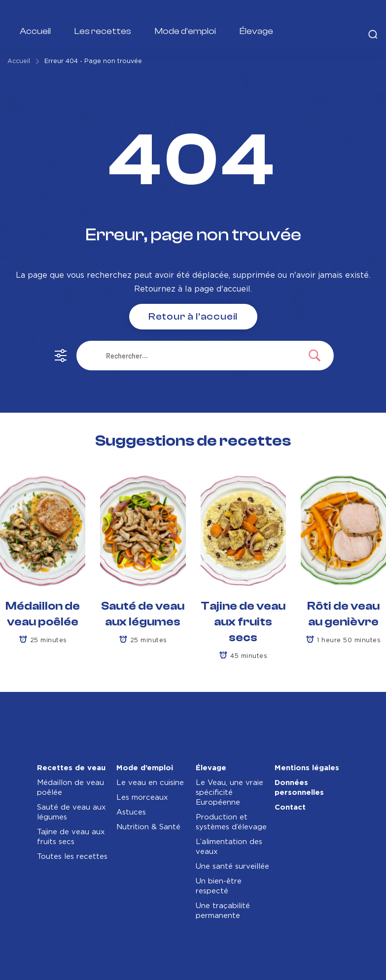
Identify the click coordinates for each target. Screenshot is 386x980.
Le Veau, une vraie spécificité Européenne (229, 793)
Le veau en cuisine (150, 783)
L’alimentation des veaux (229, 847)
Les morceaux (142, 798)
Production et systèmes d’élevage (231, 822)
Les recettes (103, 31)
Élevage (256, 31)
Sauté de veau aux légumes (71, 812)
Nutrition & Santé (148, 827)
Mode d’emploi (185, 31)
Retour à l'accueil (193, 316)
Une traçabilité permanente (223, 911)
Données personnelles (299, 788)
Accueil (35, 31)
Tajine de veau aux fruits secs (243, 622)
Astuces (131, 812)
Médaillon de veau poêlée (70, 788)
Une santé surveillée (232, 866)
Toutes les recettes (72, 857)
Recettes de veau (71, 768)
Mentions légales (307, 768)
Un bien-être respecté (219, 886)
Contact (290, 807)
